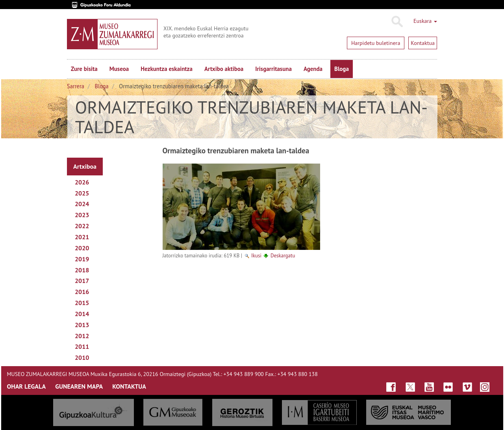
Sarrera (76, 86)
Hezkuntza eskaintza (167, 69)
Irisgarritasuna (273, 69)
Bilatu (397, 22)
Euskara (425, 21)
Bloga (342, 69)
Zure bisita (84, 69)
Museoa (119, 69)
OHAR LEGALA (27, 386)
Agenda (313, 69)
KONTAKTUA (129, 386)
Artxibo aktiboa (224, 69)
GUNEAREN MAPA (79, 386)
